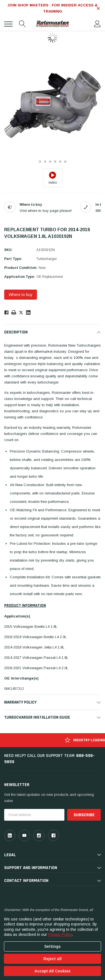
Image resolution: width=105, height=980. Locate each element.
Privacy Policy (60, 934)
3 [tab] (50, 162)
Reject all (53, 959)
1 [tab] (40, 162)
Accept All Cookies (53, 971)
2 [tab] (45, 162)
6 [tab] (65, 162)
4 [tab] (55, 162)
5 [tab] (60, 162)
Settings (53, 946)
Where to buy (21, 295)
